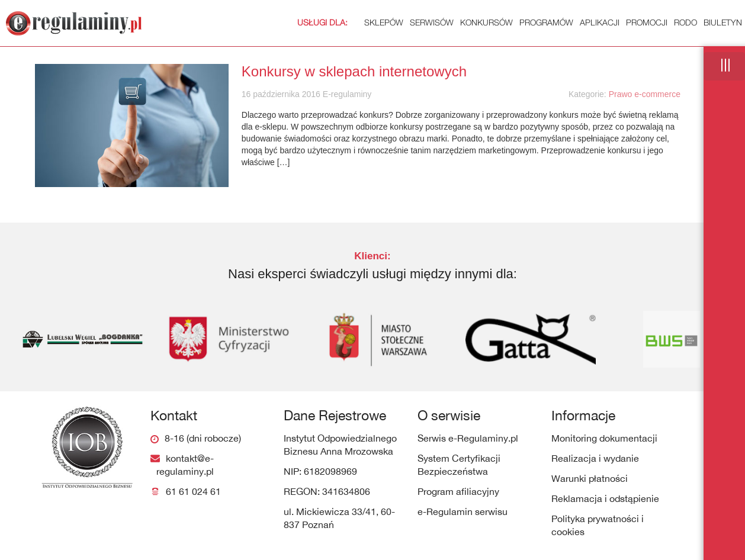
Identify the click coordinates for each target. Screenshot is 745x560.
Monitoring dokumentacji (604, 438)
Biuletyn (723, 22)
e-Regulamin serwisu (463, 511)
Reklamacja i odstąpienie (605, 498)
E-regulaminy (346, 94)
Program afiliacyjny (458, 491)
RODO (685, 22)
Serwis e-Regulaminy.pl (468, 438)
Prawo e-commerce (645, 94)
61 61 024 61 (193, 491)
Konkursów (487, 22)
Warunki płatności (590, 478)
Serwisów (432, 22)
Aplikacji (600, 22)
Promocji (647, 22)
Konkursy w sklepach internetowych (354, 71)
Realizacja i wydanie (595, 458)
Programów (546, 22)
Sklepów (350, 22)
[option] (75, 339)
